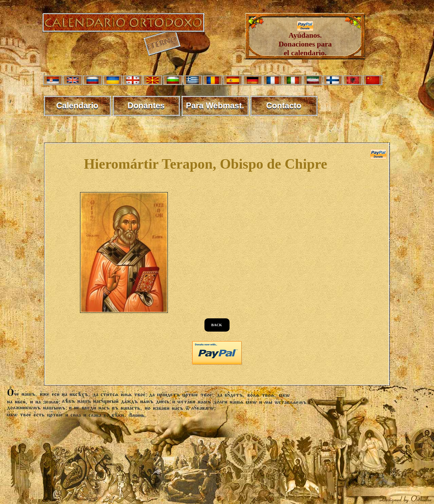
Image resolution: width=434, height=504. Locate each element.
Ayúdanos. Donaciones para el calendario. (305, 41)
